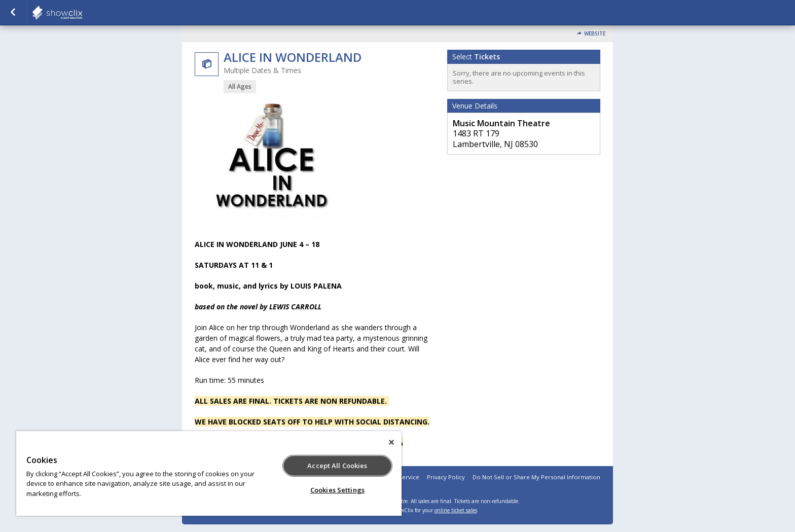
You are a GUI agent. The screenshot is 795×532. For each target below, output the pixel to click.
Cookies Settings (337, 490)
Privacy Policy (446, 477)
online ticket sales (456, 510)
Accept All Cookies (337, 466)
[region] (209, 473)
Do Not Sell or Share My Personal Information (536, 477)
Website (595, 34)
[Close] (391, 442)
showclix (82, 13)
